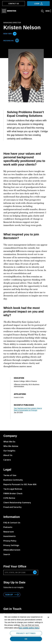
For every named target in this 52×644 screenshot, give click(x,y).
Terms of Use (10, 475)
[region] (26, 629)
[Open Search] (42, 11)
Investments (10, 536)
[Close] (48, 617)
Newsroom (9, 532)
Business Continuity (13, 480)
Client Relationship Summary (17, 502)
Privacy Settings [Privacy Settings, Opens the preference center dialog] (26, 633)
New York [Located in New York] (8, 33)
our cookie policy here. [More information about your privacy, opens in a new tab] (29, 628)
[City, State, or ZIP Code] (21, 572)
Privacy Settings (11, 545)
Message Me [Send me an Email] (11, 40)
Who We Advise (11, 446)
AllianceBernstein (12, 550)
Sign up (9, 595)
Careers (7, 460)
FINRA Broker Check (13, 493)
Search (7, 554)
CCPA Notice (9, 498)
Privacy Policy (10, 541)
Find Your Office (15, 566)
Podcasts (8, 527)
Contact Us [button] (14, 4)
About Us (8, 455)
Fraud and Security (12, 507)
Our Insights (9, 451)
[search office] (35, 572)
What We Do (9, 442)
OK (26, 639)
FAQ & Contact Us (12, 523)
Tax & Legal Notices (13, 489)
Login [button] (37, 4)
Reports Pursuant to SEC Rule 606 (20, 484)
